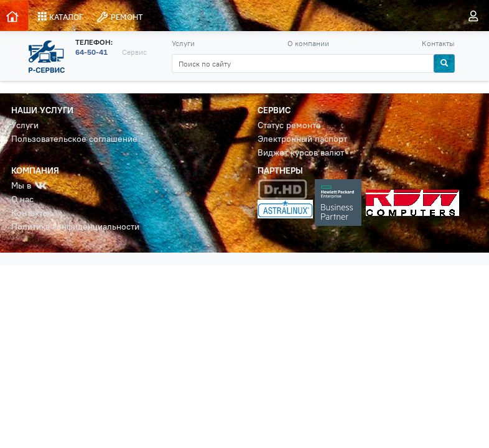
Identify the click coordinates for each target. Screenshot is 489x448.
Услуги (183, 43)
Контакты (438, 43)
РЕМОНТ (119, 17)
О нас (22, 199)
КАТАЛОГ (61, 17)
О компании (308, 43)
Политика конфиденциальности (75, 227)
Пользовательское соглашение (74, 139)
